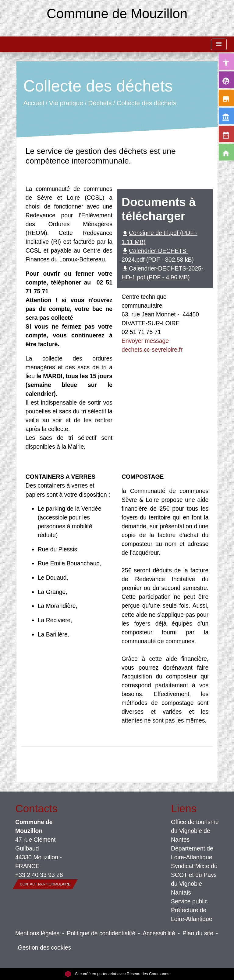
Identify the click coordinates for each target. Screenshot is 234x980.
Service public (189, 901)
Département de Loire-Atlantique (192, 853)
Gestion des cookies (44, 947)
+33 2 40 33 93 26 (39, 875)
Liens (184, 808)
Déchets (100, 103)
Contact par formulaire (45, 884)
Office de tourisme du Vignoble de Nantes (195, 831)
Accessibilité (159, 933)
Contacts (36, 808)
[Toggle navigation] (219, 45)
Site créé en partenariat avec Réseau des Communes (117, 974)
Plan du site (198, 933)
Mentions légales (37, 933)
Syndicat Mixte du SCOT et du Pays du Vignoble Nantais (194, 879)
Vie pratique (66, 103)
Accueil (34, 103)
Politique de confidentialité (101, 933)
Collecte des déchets (147, 103)
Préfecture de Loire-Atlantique (192, 914)
